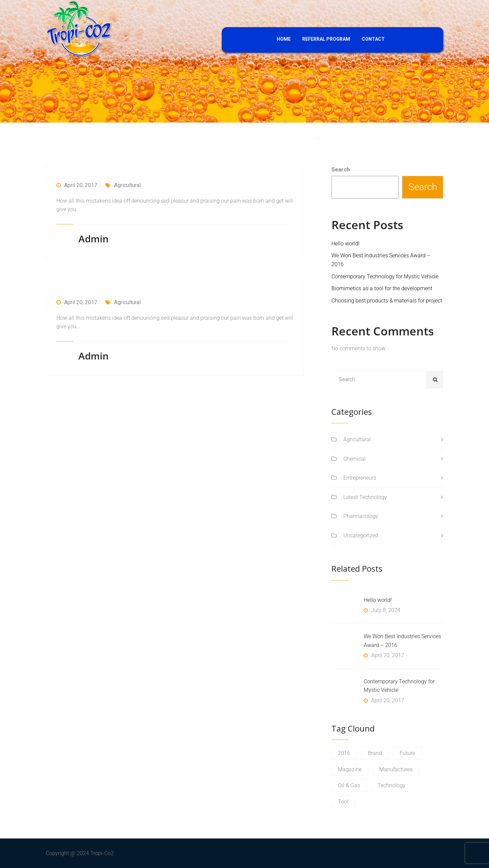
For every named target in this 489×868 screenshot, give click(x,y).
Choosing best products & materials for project (387, 301)
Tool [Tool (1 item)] (343, 802)
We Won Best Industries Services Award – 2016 (402, 641)
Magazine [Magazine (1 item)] (350, 769)
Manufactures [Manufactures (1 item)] (396, 769)
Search (341, 170)
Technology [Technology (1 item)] (392, 785)
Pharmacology (361, 516)
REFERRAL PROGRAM (326, 39)
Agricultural (123, 185)
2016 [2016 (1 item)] (344, 753)
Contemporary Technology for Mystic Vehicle (385, 276)
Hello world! (346, 244)
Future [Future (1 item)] (407, 753)
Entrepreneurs (360, 478)
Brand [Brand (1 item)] (375, 753)
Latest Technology (365, 497)
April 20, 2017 (77, 185)
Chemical (355, 459)
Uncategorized (361, 535)
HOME (284, 39)
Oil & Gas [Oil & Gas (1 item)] (349, 785)
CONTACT (373, 39)
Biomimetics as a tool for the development (382, 288)
